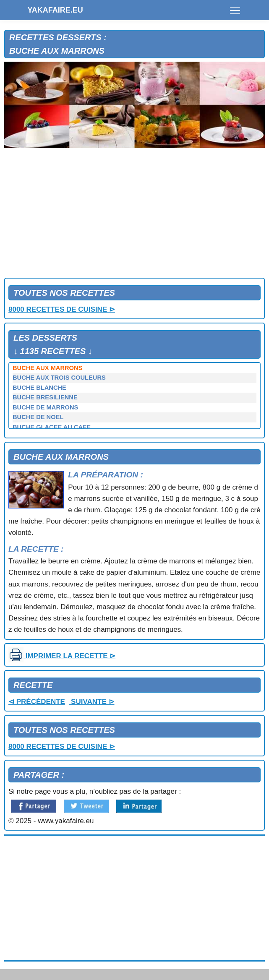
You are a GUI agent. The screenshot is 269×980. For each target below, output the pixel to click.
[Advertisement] (134, 215)
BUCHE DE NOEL (38, 417)
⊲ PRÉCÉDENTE (37, 702)
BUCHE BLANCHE (39, 388)
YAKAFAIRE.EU (55, 10)
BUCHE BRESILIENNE (45, 397)
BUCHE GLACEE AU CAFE (52, 427)
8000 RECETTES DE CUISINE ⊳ (62, 309)
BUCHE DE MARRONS (45, 407)
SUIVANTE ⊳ (91, 702)
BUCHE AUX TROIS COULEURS (59, 378)
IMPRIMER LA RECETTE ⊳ (62, 656)
